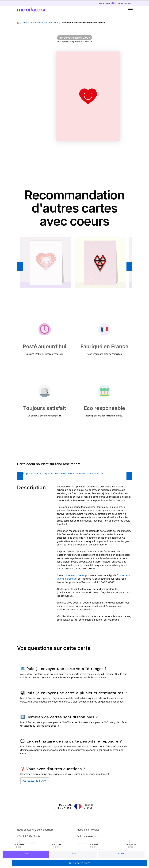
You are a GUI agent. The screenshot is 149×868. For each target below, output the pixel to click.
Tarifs (54, 473)
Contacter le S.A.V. (35, 781)
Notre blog (83, 830)
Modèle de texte (94, 473)
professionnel (122, 3)
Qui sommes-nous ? (88, 836)
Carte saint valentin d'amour (45, 23)
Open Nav (131, 8)
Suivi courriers (45, 830)
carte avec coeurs (74, 575)
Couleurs (79, 473)
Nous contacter (26, 830)
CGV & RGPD (24, 836)
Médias (95, 830)
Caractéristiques (41, 473)
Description (25, 473)
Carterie (25, 23)
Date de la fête (66, 473)
